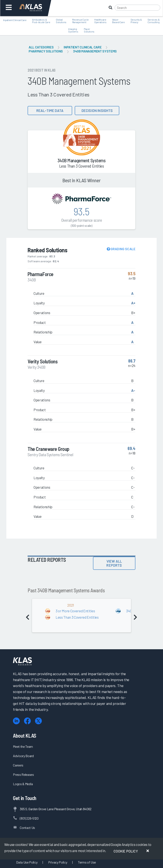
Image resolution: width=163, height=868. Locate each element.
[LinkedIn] (16, 721)
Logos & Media (23, 784)
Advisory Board (23, 756)
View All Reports (114, 563)
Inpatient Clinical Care (83, 47)
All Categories (41, 47)
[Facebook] (27, 721)
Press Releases (23, 774)
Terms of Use (87, 862)
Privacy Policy (58, 862)
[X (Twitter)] (38, 721)
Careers (18, 765)
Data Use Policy (27, 862)
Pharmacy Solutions (46, 51)
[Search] (137, 8)
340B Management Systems (95, 51)
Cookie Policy (126, 851)
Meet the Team (23, 746)
